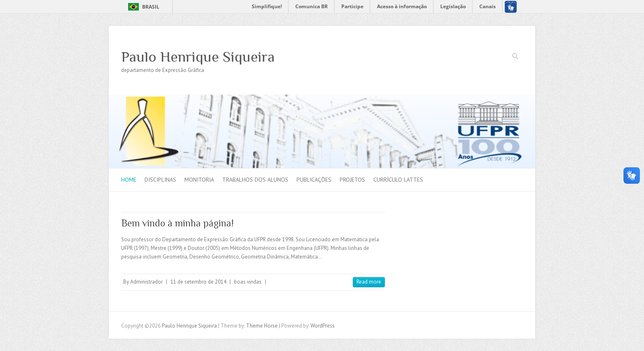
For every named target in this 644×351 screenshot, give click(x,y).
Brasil (151, 7)
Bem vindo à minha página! (177, 223)
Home (129, 180)
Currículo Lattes (398, 180)
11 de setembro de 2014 (198, 282)
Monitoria (199, 180)
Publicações (314, 180)
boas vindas (248, 282)
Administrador (146, 282)
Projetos (352, 180)
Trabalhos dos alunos (255, 180)
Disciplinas (160, 180)
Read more (369, 282)
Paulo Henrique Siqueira (198, 57)
